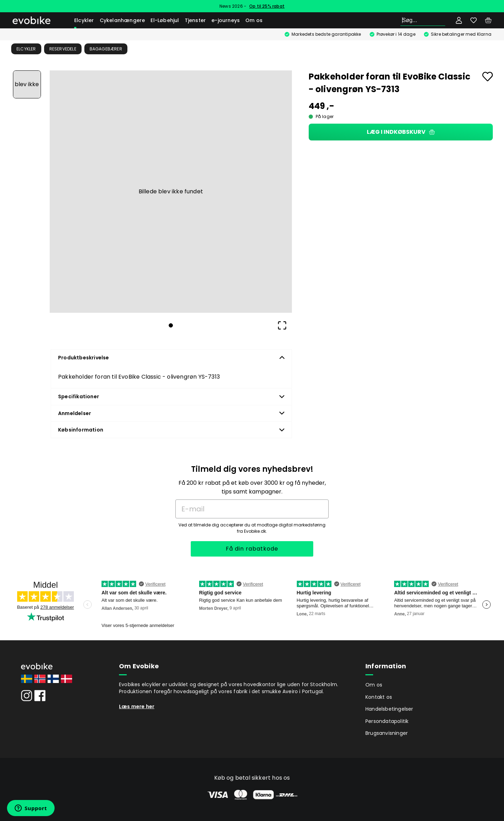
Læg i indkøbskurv (401, 132)
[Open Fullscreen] (282, 325)
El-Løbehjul (165, 20)
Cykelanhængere (122, 20)
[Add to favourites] (488, 77)
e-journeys (226, 20)
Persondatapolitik (387, 721)
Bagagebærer (106, 49)
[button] (171, 192)
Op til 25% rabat (267, 6)
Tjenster (195, 20)
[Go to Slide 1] (27, 84)
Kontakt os (379, 697)
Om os (254, 20)
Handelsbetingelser (389, 709)
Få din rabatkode (252, 549)
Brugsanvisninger (387, 733)
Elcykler (84, 20)
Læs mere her (137, 706)
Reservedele (63, 49)
